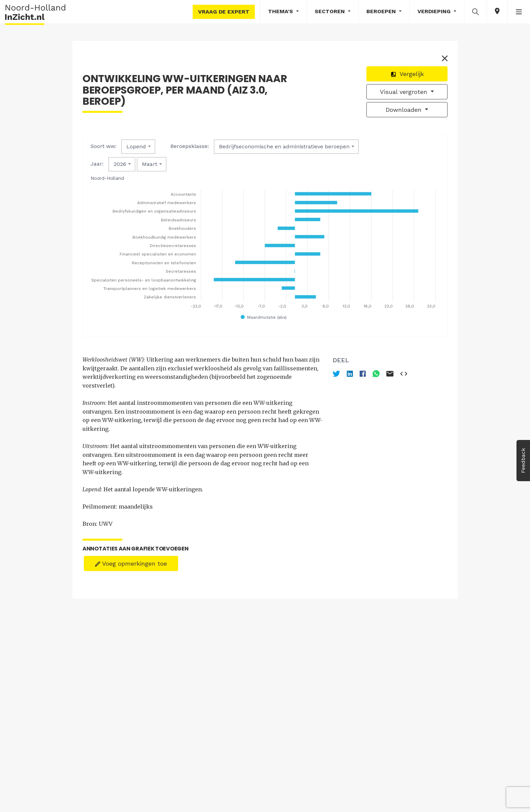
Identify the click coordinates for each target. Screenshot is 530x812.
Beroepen (382, 11)
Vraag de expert (224, 12)
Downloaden (405, 110)
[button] (476, 11)
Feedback (523, 461)
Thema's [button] (281, 11)
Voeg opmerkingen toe (131, 563)
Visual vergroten (405, 92)
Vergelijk (407, 74)
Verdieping (435, 11)
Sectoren (331, 11)
